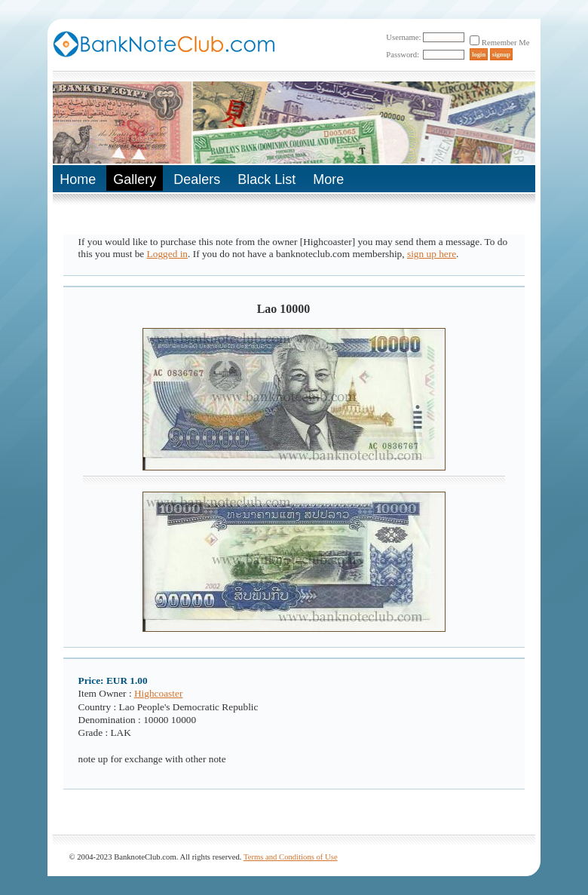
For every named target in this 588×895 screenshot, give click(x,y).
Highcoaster (158, 693)
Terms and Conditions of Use (291, 857)
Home (78, 179)
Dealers (197, 179)
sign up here (432, 254)
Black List (266, 179)
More (328, 179)
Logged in (167, 254)
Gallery (135, 179)
